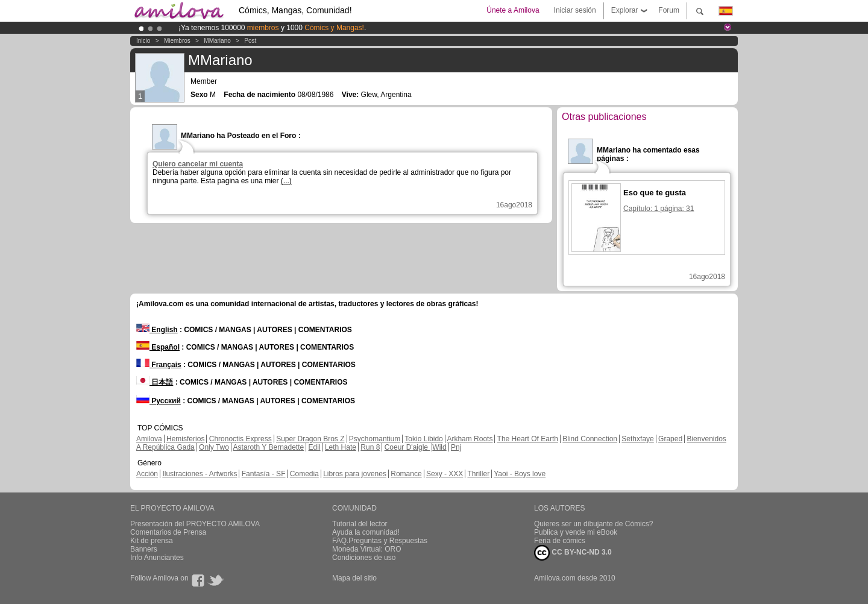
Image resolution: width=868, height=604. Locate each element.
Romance (406, 474)
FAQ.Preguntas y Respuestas (380, 541)
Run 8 (370, 447)
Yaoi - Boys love (520, 474)
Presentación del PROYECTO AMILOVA (195, 524)
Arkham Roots (470, 439)
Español (158, 347)
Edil (315, 447)
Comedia (304, 474)
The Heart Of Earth (528, 439)
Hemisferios (185, 439)
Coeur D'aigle (407, 447)
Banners (144, 549)
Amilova (149, 439)
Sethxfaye (637, 439)
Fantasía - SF (264, 474)
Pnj (456, 447)
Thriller (478, 474)
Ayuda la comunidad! (366, 532)
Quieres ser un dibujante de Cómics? (593, 524)
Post (250, 41)
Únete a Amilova (513, 10)
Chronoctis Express (241, 439)
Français (159, 365)
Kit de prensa (152, 541)
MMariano (217, 41)
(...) (286, 181)
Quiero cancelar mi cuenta (198, 164)
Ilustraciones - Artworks (200, 474)
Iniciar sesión (575, 10)
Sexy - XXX (445, 474)
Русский (159, 401)
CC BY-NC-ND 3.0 (573, 553)
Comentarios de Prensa (168, 532)
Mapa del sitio (354, 578)
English (157, 330)
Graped (670, 439)
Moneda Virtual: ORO (367, 549)
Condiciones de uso (364, 558)
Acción (147, 474)
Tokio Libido (423, 439)
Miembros (177, 41)
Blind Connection (590, 439)
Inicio (143, 41)
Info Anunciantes (157, 558)
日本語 (155, 382)
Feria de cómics (560, 541)
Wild (439, 447)
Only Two (214, 447)
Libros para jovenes (355, 474)
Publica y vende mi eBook (576, 532)
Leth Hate (341, 447)
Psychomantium (375, 439)
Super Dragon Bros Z (310, 439)
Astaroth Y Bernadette (269, 447)
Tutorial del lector (360, 524)
